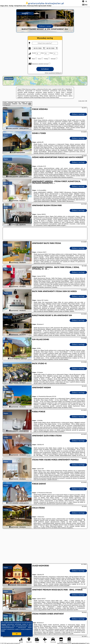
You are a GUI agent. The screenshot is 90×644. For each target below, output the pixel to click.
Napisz (88, 643)
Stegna (6, 111)
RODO (3, 631)
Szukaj (45, 69)
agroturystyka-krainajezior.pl (45, 3)
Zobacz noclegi (78, 114)
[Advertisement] (45, 546)
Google (4, 624)
